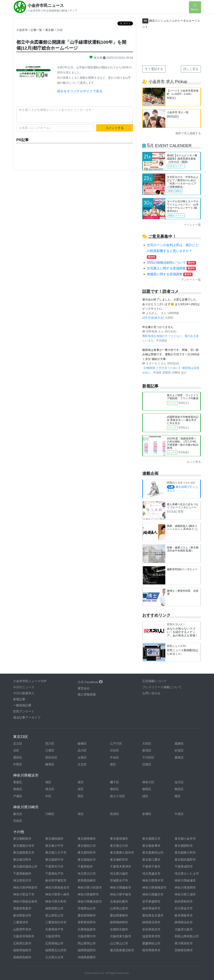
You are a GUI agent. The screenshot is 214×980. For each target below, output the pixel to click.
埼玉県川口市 (87, 874)
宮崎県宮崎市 (184, 950)
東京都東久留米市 (122, 852)
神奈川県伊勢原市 (25, 887)
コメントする (115, 128)
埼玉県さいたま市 (187, 874)
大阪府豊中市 (87, 936)
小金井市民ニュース (46, 5)
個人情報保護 (87, 694)
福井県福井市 (151, 908)
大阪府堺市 (53, 936)
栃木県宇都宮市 (56, 880)
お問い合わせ (151, 693)
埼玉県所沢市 (22, 880)
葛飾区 (179, 743)
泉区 (81, 782)
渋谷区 (114, 750)
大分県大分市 (54, 957)
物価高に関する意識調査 (170, 274)
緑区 (145, 796)
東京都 (50, 30)
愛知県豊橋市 (119, 915)
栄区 (81, 789)
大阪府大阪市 (184, 929)
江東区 (50, 750)
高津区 (114, 814)
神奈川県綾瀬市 (185, 880)
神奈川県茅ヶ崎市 (57, 894)
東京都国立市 (151, 839)
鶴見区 (179, 789)
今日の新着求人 (24, 693)
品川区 (82, 750)
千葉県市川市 (54, 866)
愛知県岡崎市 (87, 915)
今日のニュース (24, 687)
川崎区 (50, 814)
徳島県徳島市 (22, 950)
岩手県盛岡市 (151, 901)
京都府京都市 (119, 929)
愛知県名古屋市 (153, 915)
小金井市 (22, 30)
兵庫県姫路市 (87, 929)
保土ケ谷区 (118, 796)
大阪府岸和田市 (24, 936)
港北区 (50, 789)
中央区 (114, 757)
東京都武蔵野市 (185, 860)
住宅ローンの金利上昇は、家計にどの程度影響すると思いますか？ (173, 251)
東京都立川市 (119, 846)
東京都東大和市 (185, 852)
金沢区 (179, 782)
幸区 (81, 814)
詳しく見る (191, 69)
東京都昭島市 (22, 839)
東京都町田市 (119, 860)
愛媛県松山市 (151, 943)
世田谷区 (51, 757)
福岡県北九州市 (56, 950)
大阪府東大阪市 (121, 936)
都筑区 (147, 789)
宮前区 (18, 821)
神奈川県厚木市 (153, 880)
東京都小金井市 (185, 839)
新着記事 (19, 699)
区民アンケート (24, 711)
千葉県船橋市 (22, 874)
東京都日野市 (22, 860)
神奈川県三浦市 (185, 894)
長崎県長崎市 (22, 957)
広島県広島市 (22, 943)
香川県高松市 (184, 943)
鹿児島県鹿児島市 (122, 950)
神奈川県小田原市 (90, 887)
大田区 (147, 743)
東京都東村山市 (153, 852)
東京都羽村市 (87, 852)
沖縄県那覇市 (87, 957)
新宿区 (147, 750)
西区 (81, 796)
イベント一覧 (192, 225)
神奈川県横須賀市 (90, 901)
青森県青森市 (22, 908)
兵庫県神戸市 (54, 929)
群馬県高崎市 (87, 880)
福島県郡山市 (54, 908)
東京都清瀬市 (119, 839)
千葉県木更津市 (121, 866)
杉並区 (179, 750)
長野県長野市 (87, 922)
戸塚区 (18, 796)
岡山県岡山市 (87, 943)
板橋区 (82, 743)
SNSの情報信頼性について (171, 263)
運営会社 (84, 688)
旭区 (48, 782)
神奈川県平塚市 (121, 894)
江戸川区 (116, 743)
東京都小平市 (54, 846)
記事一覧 (37, 30)
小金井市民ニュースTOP (30, 681)
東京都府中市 (54, 860)
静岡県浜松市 (184, 922)
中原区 (179, 814)
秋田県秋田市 (184, 901)
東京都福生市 (87, 860)
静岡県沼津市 (151, 922)
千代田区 (148, 757)
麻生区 (18, 814)
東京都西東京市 (24, 852)
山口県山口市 (119, 943)
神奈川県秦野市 (88, 894)
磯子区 (114, 782)
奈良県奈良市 (151, 929)
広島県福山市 (54, 943)
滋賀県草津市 (151, 936)
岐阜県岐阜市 (184, 915)
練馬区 (50, 764)
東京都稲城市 (54, 839)
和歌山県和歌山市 (187, 936)
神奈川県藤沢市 (153, 894)
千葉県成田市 (184, 866)
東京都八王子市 (56, 852)
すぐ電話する (154, 69)
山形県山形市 (119, 908)
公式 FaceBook (90, 682)
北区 (16, 750)
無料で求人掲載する (188, 133)
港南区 (18, 789)
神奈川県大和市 (56, 901)
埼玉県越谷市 (151, 874)
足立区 (18, 743)
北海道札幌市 (119, 901)
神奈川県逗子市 (24, 894)
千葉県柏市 (85, 866)
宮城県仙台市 (87, 908)
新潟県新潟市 (22, 915)
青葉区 (18, 782)
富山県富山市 (54, 915)
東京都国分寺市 (24, 846)
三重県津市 (21, 922)
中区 (48, 796)
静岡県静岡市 (119, 922)
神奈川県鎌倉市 (121, 887)
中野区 (18, 764)
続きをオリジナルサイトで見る (80, 91)
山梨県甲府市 (22, 929)
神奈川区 (148, 782)
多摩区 (147, 814)
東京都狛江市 (87, 846)
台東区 (82, 757)
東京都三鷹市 (151, 860)
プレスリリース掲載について (162, 687)
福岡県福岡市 (87, 950)
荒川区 (50, 743)
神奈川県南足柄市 (25, 901)
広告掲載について (154, 681)
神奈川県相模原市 (154, 887)
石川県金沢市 (184, 908)
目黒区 (147, 764)
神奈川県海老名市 (57, 887)
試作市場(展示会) (153, 318)
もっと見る (194, 462)
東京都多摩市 (151, 846)
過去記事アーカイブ (27, 717)
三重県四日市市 (56, 922)
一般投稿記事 (22, 705)
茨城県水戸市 (119, 880)
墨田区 (18, 757)
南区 (178, 796)
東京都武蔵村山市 (25, 866)
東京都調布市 (184, 846)
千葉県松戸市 (54, 874)
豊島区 (179, 757)
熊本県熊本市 (151, 950)
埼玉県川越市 (119, 874)
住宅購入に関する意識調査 (171, 268)
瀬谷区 (114, 789)
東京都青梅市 (87, 839)
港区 (113, 764)
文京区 (82, 764)
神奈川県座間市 (185, 887)
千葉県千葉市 (151, 866)
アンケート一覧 (191, 280)
